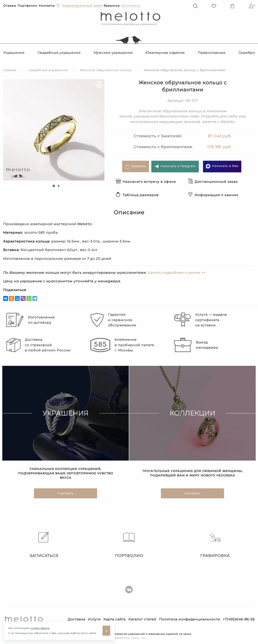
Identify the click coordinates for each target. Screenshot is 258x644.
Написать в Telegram (175, 166)
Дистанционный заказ (213, 182)
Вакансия (112, 6)
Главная (10, 70)
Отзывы (10, 6)
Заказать (136, 166)
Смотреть (66, 494)
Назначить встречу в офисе (146, 182)
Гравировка (215, 545)
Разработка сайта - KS (129, 638)
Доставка (76, 619)
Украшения (14, 53)
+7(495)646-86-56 (239, 619)
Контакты (47, 6)
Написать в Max (222, 166)
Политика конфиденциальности (190, 619)
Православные (212, 53)
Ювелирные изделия (165, 53)
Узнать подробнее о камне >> (177, 273)
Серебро (247, 53)
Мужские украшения (113, 53)
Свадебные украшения (59, 53)
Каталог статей (142, 619)
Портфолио (27, 6)
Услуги (94, 619)
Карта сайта (115, 619)
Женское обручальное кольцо (106, 70)
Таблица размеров (137, 195)
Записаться (43, 545)
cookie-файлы (40, 628)
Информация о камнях (213, 195)
